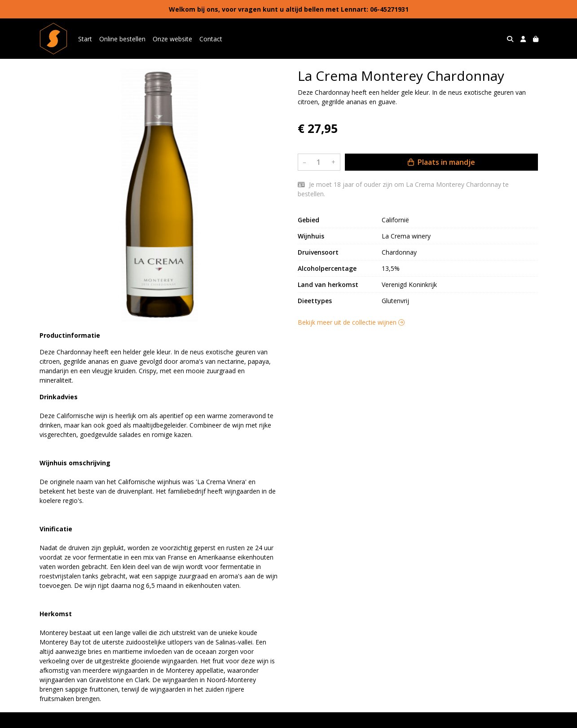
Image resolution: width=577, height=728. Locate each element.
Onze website (172, 39)
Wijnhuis (311, 236)
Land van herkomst (328, 285)
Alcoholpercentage (327, 268)
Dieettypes (315, 301)
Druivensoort (318, 252)
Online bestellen (122, 39)
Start (85, 39)
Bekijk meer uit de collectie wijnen (351, 322)
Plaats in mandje (441, 162)
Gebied (308, 220)
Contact (211, 39)
